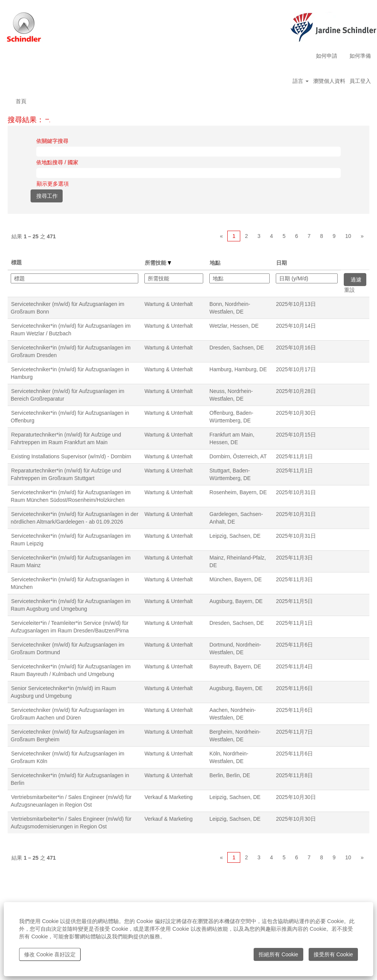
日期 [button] (282, 263)
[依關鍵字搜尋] (188, 152)
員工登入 (360, 81)
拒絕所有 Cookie (278, 954)
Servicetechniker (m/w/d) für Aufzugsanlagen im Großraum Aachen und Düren (67, 714)
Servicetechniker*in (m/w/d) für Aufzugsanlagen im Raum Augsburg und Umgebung (71, 605)
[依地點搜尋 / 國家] (188, 173)
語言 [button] (301, 81)
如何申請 (327, 56)
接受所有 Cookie (333, 954)
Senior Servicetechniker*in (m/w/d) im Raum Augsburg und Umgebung (63, 692)
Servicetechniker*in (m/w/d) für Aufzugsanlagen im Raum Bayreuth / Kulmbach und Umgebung (71, 670)
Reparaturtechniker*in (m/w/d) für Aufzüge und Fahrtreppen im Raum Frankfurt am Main (66, 438)
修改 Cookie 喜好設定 (50, 954)
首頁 (21, 101)
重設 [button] (349, 290)
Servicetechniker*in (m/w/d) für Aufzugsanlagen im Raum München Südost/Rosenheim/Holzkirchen (71, 496)
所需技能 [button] (158, 263)
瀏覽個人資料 (329, 81)
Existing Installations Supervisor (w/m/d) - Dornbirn (71, 456)
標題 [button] (16, 262)
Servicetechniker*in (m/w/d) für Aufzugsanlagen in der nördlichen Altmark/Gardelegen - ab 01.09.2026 (74, 518)
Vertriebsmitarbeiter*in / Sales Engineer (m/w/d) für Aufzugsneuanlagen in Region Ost (71, 801)
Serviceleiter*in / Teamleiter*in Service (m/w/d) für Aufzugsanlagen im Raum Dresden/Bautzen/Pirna (70, 627)
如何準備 (360, 56)
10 (348, 236)
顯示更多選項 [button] (53, 184)
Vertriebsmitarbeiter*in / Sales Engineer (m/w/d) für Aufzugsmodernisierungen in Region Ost (71, 823)
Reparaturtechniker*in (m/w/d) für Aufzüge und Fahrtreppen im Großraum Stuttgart (66, 474)
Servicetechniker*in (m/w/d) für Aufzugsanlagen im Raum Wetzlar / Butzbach (71, 330)
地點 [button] (215, 263)
